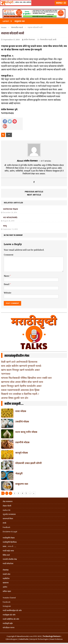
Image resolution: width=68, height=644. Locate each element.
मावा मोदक (21, 411)
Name (7, 276)
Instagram (7, 606)
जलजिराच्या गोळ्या (10, 209)
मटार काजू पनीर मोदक (26, 432)
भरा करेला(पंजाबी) (10, 218)
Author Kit (7, 510)
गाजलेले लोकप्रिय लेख (10, 559)
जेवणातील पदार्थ (46, 40)
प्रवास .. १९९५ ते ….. (9, 546)
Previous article (34, 192)
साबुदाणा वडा (22, 484)
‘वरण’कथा (6, 374)
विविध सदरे (6, 555)
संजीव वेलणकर (30, 40)
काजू (5, 226)
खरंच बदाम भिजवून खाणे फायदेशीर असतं (20, 370)
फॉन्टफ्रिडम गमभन (9, 628)
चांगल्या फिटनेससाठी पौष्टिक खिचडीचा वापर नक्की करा (26, 378)
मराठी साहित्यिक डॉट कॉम (11, 619)
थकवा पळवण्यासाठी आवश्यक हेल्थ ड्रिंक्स (20, 390)
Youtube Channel (9, 598)
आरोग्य (5, 587)
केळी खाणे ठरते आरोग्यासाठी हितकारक (19, 362)
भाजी (55, 40)
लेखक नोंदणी (7, 506)
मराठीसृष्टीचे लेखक (9, 538)
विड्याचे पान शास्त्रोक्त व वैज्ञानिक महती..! (20, 394)
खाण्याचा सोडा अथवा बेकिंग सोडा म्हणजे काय (22, 382)
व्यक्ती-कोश (7, 574)
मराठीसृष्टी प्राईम (8, 623)
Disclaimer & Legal (10, 532)
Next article (34, 195)
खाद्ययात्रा (6, 583)
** (9, 135)
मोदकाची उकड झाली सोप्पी (29, 463)
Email (7, 284)
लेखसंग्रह (6, 570)
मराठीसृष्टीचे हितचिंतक (10, 542)
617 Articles (46, 161)
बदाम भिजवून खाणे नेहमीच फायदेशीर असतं (21, 386)
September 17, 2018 (11, 40)
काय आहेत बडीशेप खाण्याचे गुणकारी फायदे (21, 366)
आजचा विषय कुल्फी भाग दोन (15, 398)
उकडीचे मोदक (22, 421)
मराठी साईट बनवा (8, 551)
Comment (9, 255)
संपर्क (4, 523)
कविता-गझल (7, 591)
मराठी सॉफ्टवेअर (8, 564)
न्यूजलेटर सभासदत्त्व (9, 514)
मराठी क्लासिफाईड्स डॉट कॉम (12, 610)
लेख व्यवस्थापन (8, 502)
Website (8, 293)
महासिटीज (6, 579)
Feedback (6, 527)
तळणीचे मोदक (22, 442)
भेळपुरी (19, 473)
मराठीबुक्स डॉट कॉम (9, 615)
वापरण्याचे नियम (8, 519)
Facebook (7, 602)
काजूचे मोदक (22, 453)
